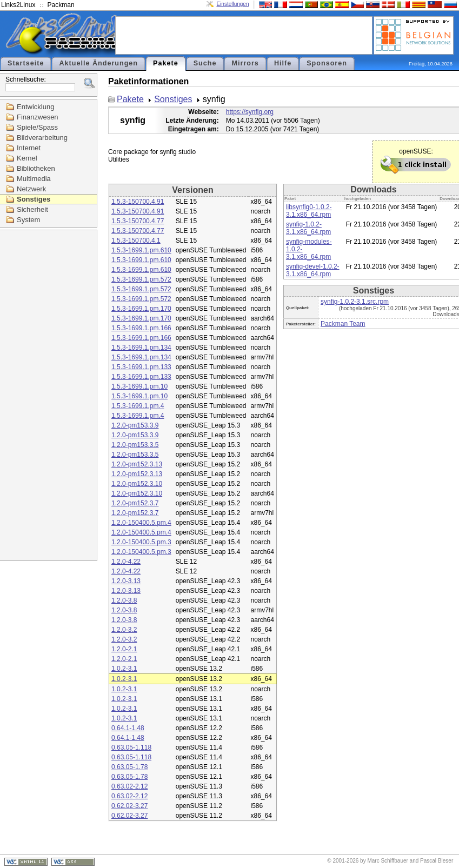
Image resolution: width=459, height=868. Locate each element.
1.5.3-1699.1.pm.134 (141, 348)
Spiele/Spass (37, 127)
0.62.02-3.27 (129, 806)
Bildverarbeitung (42, 138)
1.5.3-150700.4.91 (138, 202)
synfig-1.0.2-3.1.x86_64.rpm (308, 228)
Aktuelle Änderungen (98, 63)
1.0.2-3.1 (124, 669)
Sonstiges (34, 199)
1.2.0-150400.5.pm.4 (141, 523)
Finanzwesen (38, 117)
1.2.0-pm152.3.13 (137, 464)
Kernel (27, 158)
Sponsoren (327, 63)
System (28, 220)
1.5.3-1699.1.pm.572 (141, 279)
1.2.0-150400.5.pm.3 (141, 542)
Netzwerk (31, 189)
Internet (29, 148)
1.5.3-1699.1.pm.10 (139, 386)
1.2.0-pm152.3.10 (137, 484)
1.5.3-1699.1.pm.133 (141, 367)
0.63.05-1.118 (131, 747)
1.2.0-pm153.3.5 (135, 445)
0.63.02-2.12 (129, 786)
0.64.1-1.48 (128, 728)
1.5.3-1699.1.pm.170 (141, 309)
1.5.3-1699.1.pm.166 (141, 328)
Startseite (26, 63)
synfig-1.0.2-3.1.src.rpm (355, 302)
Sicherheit (32, 209)
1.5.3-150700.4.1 (136, 241)
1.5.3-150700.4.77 (138, 221)
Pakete (166, 63)
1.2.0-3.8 (124, 600)
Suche (205, 63)
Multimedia (34, 179)
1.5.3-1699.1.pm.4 (138, 406)
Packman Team (343, 324)
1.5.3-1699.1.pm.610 (141, 250)
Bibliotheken (36, 168)
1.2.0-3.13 (126, 581)
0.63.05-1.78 (129, 767)
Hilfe (283, 63)
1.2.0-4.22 (126, 562)
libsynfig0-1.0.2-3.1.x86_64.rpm (309, 211)
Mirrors (245, 63)
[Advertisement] (244, 35)
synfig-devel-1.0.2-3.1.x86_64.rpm (313, 270)
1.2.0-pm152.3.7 (135, 503)
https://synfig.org (250, 112)
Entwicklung (35, 107)
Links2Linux (18, 5)
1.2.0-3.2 (124, 630)
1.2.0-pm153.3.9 (135, 425)
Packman (61, 5)
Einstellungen (232, 4)
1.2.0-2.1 (124, 649)
